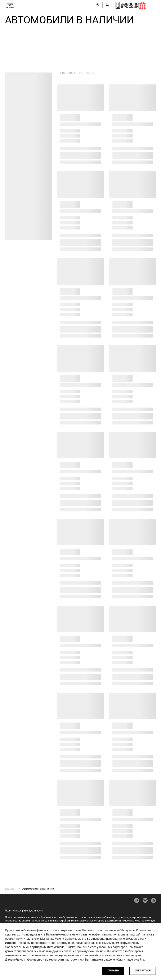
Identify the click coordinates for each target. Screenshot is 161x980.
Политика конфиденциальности (24, 911)
